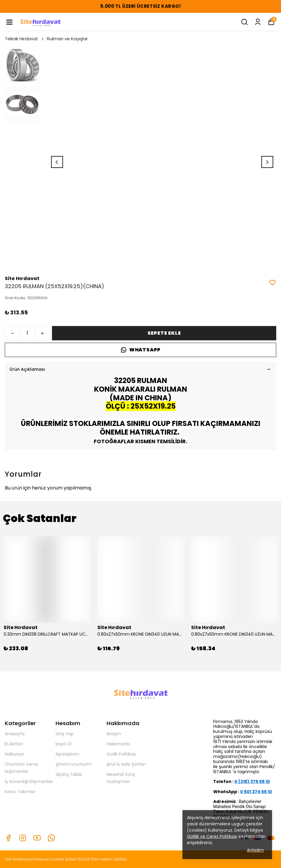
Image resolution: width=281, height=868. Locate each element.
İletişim (114, 734)
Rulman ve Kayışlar (67, 39)
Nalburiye (14, 754)
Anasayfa (15, 734)
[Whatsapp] (51, 838)
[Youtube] (37, 838)
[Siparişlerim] (258, 22)
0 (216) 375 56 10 (252, 781)
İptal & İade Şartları (126, 764)
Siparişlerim (67, 754)
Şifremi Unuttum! (73, 764)
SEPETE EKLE (164, 333)
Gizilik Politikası (121, 754)
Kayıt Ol (63, 744)
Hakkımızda (118, 744)
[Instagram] (23, 838)
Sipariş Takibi (69, 774)
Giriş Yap (65, 734)
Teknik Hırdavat (25, 39)
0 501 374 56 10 (256, 792)
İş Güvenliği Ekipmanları (29, 781)
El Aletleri (14, 744)
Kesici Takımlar (20, 792)
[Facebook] (8, 838)
